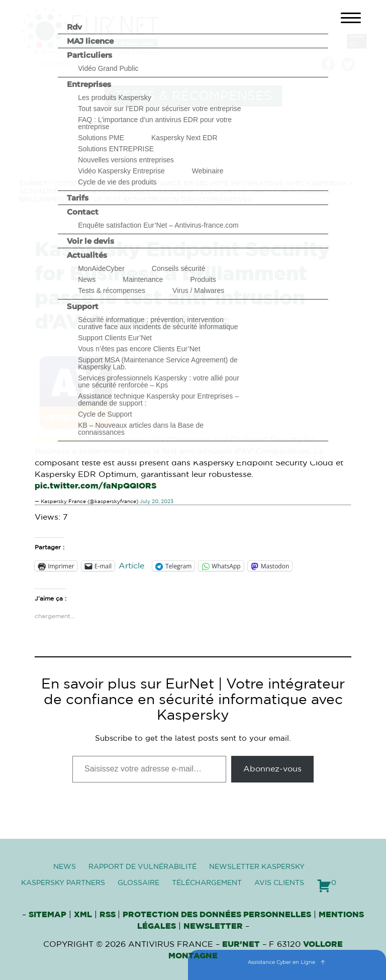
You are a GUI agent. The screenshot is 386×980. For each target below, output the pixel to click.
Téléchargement (207, 883)
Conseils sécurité (179, 268)
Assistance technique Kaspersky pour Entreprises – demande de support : (158, 400)
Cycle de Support (105, 414)
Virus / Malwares (198, 290)
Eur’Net (241, 944)
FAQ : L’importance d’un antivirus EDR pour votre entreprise (155, 123)
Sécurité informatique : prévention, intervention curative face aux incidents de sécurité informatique (158, 323)
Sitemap (47, 915)
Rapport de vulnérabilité (142, 867)
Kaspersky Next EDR (184, 138)
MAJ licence (90, 41)
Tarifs (78, 198)
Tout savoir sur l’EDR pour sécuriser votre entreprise (159, 109)
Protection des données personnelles (217, 915)
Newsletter (213, 926)
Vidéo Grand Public (108, 68)
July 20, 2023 (157, 502)
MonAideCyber (101, 268)
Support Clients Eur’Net (115, 338)
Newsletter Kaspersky (257, 867)
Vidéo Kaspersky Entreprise (121, 171)
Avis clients (279, 883)
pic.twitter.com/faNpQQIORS (95, 486)
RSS (109, 915)
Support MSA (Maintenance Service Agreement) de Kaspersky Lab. (158, 363)
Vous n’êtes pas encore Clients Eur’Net (139, 349)
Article (131, 566)
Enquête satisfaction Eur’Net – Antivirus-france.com (158, 225)
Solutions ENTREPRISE (116, 149)
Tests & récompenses (112, 290)
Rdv (74, 27)
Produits (203, 279)
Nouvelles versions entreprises (126, 160)
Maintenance (143, 279)
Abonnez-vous (272, 769)
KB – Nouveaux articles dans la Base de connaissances (141, 429)
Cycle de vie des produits (117, 182)
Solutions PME (101, 138)
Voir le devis (90, 241)
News (87, 279)
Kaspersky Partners (63, 883)
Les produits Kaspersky (115, 97)
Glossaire (138, 883)
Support (83, 306)
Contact (83, 212)
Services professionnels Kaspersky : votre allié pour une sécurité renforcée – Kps (159, 381)
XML (83, 915)
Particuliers (89, 55)
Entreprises (89, 84)
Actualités (87, 255)
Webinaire (208, 171)
